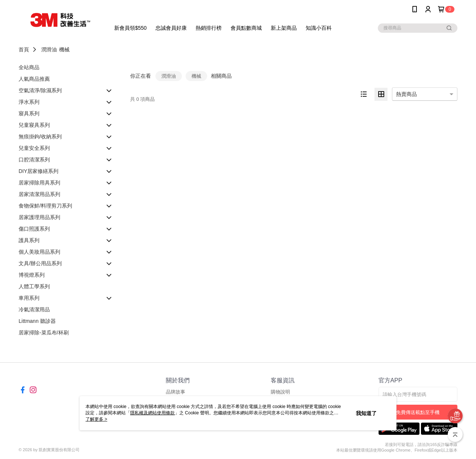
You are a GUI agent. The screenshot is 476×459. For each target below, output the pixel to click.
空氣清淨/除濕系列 (40, 90)
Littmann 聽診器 (37, 321)
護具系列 (29, 240)
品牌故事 (176, 392)
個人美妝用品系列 (39, 252)
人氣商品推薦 (34, 79)
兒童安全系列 (34, 148)
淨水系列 (29, 102)
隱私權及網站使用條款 (152, 413)
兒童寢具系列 (34, 125)
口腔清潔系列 (34, 160)
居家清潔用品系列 (39, 194)
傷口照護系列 (34, 229)
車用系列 (29, 298)
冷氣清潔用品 (34, 309)
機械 (64, 49)
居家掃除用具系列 (39, 183)
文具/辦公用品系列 (40, 263)
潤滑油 (49, 49)
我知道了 (366, 413)
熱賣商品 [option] (406, 94)
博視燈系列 (32, 275)
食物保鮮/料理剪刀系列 (45, 206)
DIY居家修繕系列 (38, 171)
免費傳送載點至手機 (418, 412)
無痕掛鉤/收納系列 (40, 137)
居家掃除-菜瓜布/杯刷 (44, 333)
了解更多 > (96, 419)
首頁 (24, 49)
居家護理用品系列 (39, 217)
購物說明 (280, 392)
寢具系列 (29, 113)
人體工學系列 (34, 286)
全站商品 (29, 67)
